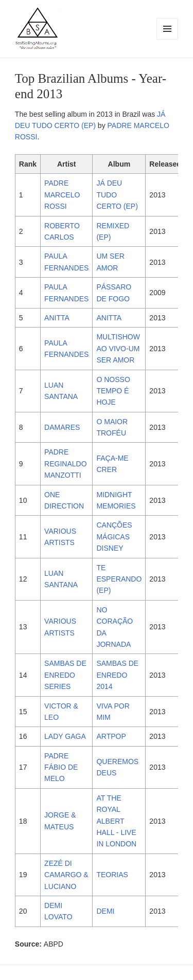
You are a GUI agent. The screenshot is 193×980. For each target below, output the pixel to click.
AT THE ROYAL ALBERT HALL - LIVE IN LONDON (116, 821)
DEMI (105, 911)
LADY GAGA (65, 736)
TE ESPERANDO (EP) (119, 579)
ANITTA (57, 318)
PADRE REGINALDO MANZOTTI (65, 464)
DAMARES (62, 427)
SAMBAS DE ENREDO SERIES (65, 675)
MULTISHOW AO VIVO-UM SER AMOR (118, 348)
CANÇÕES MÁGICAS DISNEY (114, 537)
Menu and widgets (168, 39)
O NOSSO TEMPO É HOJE (113, 391)
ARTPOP (111, 736)
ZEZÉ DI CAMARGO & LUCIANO (66, 875)
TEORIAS (112, 875)
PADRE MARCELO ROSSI (62, 195)
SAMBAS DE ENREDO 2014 (117, 675)
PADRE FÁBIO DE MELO (61, 767)
